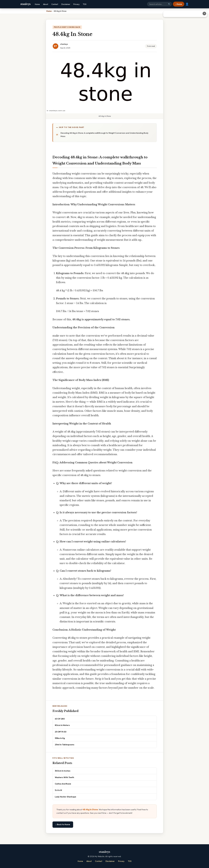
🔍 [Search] (169, 4)
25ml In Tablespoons (65, 745)
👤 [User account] (187, 4)
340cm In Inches (63, 771)
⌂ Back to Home (63, 824)
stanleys (26, 4)
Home (37, 4)
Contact (55, 4)
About (46, 4)
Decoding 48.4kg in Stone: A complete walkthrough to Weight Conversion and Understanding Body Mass (104, 135)
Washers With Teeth (64, 777)
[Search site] (160, 4)
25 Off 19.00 (61, 732)
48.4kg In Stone (90, 810)
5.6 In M (58, 790)
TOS (85, 4)
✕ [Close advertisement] (204, 13)
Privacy (76, 4)
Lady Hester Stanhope (65, 797)
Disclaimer (66, 4)
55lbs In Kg (60, 738)
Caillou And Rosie (63, 784)
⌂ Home (179, 4)
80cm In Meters (62, 725)
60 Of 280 (60, 719)
